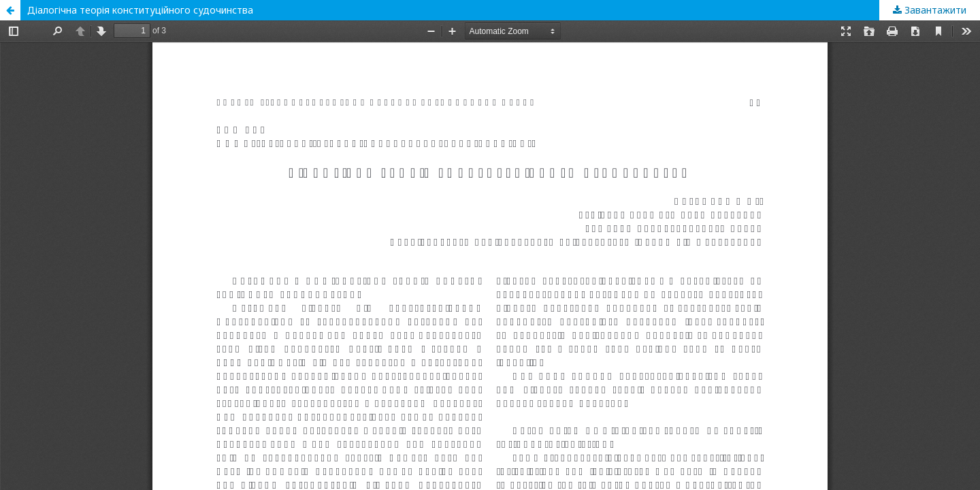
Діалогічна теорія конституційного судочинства (140, 10)
